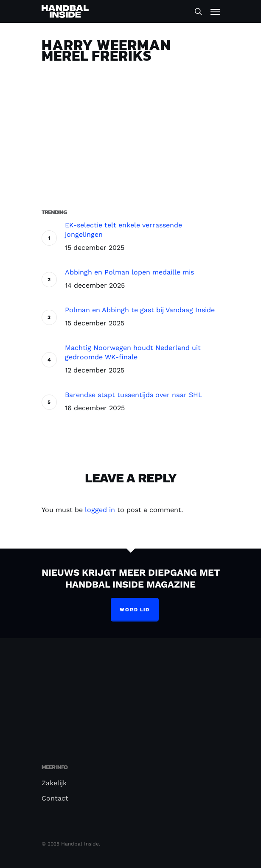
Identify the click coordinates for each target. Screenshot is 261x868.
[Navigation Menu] (215, 11)
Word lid (135, 610)
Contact (55, 798)
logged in (100, 510)
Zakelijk (54, 783)
